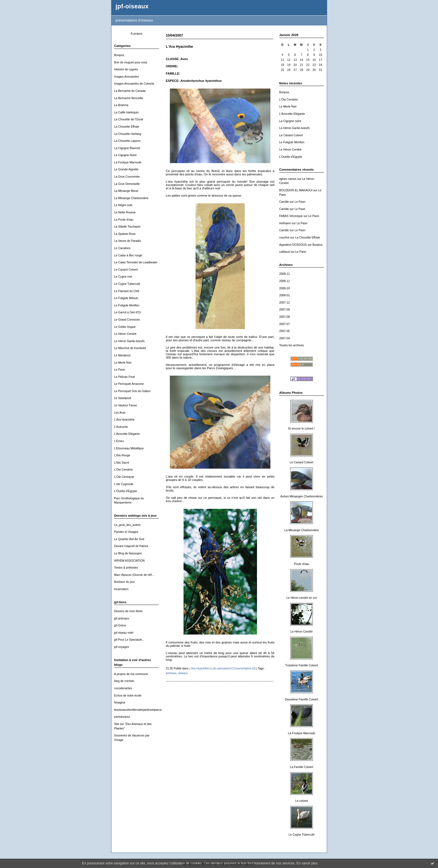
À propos (137, 34)
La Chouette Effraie (127, 127)
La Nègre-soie (123, 205)
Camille (284, 202)
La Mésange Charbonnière (131, 198)
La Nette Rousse (125, 212)
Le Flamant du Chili (127, 291)
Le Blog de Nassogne (128, 553)
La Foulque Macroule (128, 162)
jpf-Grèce (120, 625)
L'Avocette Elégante (127, 434)
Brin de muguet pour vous (131, 62)
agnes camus (288, 179)
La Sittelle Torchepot (127, 227)
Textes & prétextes (126, 568)
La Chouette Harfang (128, 134)
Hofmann (285, 223)
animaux (171, 673)
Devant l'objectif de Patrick (131, 546)
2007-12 (285, 303)
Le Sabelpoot (123, 398)
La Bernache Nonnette (129, 98)
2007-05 (285, 331)
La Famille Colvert (302, 767)
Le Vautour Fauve (126, 405)
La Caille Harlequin (127, 112)
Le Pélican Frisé (125, 377)
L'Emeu (119, 441)
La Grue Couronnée (127, 177)
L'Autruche (121, 427)
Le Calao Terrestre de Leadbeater (136, 262)
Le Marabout (122, 355)
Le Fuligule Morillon (127, 305)
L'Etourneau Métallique (129, 448)
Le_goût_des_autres (128, 525)
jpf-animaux (122, 618)
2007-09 (285, 310)
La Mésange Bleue (126, 191)
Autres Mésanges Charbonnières (302, 496)
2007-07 (285, 324)
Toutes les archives (292, 345)
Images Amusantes (127, 77)
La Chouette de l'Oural (129, 119)
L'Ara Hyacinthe (124, 420)
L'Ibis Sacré (122, 463)
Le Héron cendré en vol (301, 598)
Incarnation (121, 589)
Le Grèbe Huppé (125, 327)
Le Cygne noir (123, 277)
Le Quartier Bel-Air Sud (129, 539)
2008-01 (285, 295)
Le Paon (120, 370)
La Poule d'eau (124, 220)
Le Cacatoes (122, 248)
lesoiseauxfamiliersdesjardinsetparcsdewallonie (145, 710)
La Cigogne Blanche (127, 148)
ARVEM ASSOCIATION (129, 561)
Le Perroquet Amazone (129, 384)
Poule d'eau (302, 564)
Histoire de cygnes (126, 69)
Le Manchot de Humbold (130, 348)
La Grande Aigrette (126, 169)
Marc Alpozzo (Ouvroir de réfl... (134, 575)
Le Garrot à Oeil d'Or (128, 312)
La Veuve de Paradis (128, 241)
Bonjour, (120, 55)
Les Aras (120, 413)
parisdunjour (122, 717)
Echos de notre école (128, 696)
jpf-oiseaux (132, 6)
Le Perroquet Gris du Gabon (133, 391)
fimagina (120, 703)
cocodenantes (123, 688)
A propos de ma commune (131, 674)
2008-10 (285, 288)
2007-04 (285, 338)
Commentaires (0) (244, 668)
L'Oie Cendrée (124, 470)
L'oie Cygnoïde (124, 484)
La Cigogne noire (290, 121)
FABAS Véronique (291, 216)
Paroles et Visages (126, 532)
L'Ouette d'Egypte (126, 491)
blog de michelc (124, 681)
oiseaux (183, 673)
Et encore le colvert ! (302, 429)
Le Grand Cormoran (127, 320)
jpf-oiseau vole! (124, 633)
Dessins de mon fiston (128, 611)
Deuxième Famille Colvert (302, 699)
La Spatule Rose (125, 234)
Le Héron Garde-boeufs (129, 341)
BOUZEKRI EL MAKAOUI (296, 190)
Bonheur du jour (125, 582)
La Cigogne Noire (126, 155)
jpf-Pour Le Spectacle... (129, 640)
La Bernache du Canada (130, 91)
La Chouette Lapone (127, 141)
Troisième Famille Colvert (302, 665)
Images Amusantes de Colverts (134, 84)
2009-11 (285, 274)
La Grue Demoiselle (127, 184)
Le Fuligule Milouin (126, 298)
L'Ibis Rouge (122, 455)
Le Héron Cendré (125, 334)
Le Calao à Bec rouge (128, 255)
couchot (284, 238)
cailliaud (285, 252)
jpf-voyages (122, 647)
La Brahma (121, 105)
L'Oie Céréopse (124, 477)
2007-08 (285, 317)
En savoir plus (307, 863)
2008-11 (285, 281)
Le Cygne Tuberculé (127, 284)
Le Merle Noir (123, 363)
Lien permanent (221, 668)
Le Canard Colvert (126, 270)
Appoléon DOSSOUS (293, 245)
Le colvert (302, 801)
